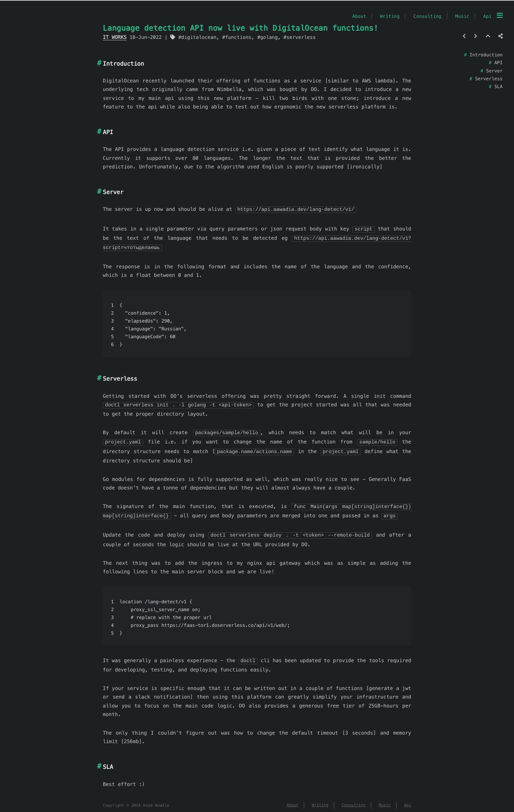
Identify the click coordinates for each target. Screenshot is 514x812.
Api (488, 16)
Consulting (427, 16)
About (359, 16)
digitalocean (199, 37)
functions (238, 37)
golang (269, 37)
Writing (390, 16)
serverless (301, 37)
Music (462, 16)
